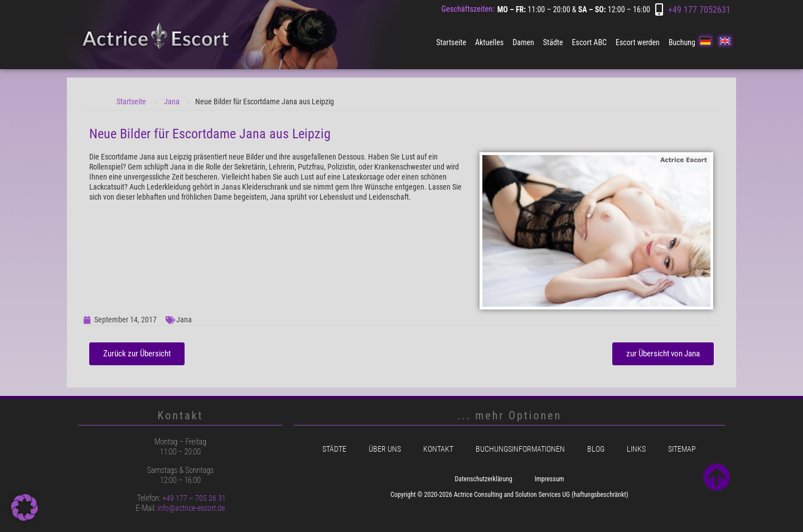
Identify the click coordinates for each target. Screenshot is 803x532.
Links (636, 449)
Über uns (385, 449)
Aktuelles (489, 42)
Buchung (682, 42)
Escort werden (638, 42)
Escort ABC (589, 42)
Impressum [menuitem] (550, 479)
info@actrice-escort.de (191, 508)
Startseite (451, 42)
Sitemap (682, 449)
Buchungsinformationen (520, 449)
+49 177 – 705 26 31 (194, 498)
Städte (553, 42)
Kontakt (438, 449)
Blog (596, 449)
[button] (25, 507)
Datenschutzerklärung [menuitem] (483, 479)
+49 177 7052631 (699, 10)
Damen (523, 42)
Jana (172, 102)
